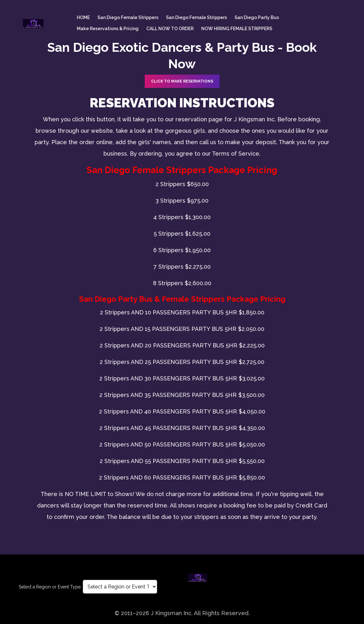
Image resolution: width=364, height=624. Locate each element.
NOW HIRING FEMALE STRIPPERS (237, 29)
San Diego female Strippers (128, 17)
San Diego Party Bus (257, 17)
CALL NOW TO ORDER (170, 29)
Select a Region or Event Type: (50, 587)
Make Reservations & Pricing (108, 29)
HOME (83, 17)
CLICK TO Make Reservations (182, 81)
